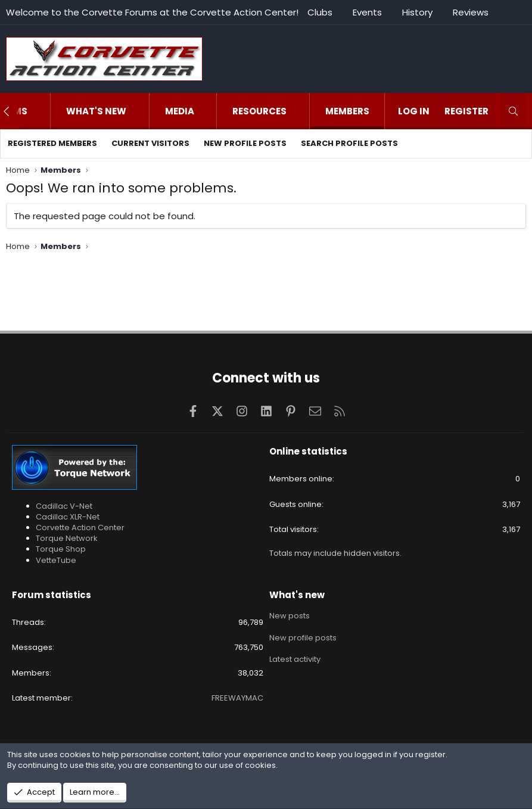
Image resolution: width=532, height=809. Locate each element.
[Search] (513, 111)
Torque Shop (61, 549)
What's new (96, 111)
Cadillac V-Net (64, 506)
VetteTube (56, 560)
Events (367, 12)
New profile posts (245, 143)
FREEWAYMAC (237, 698)
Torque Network (67, 538)
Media (180, 111)
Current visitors (150, 143)
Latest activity (295, 659)
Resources (259, 111)
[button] (40, 111)
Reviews (471, 12)
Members (347, 111)
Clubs (320, 12)
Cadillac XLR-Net (68, 517)
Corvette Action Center (80, 528)
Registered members (52, 143)
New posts (290, 615)
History (417, 12)
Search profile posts (349, 143)
